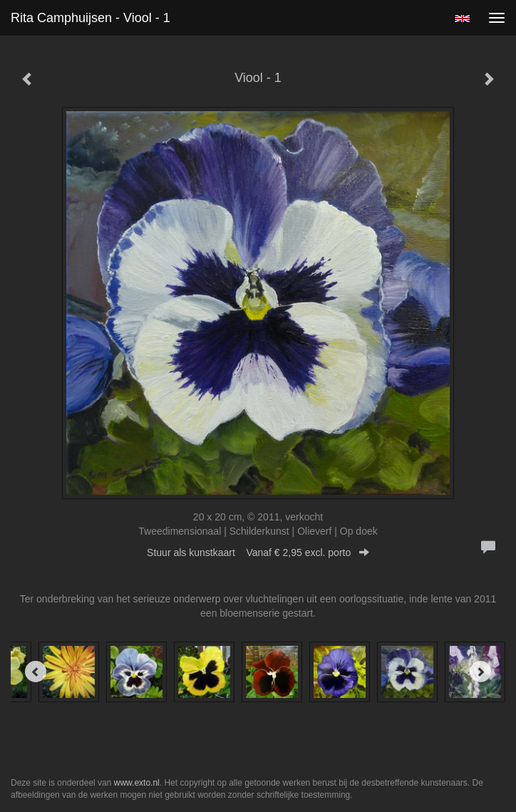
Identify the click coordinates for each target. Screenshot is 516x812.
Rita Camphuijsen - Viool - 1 (91, 18)
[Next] (480, 672)
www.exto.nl (137, 783)
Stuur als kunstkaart (258, 553)
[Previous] (36, 672)
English (462, 19)
